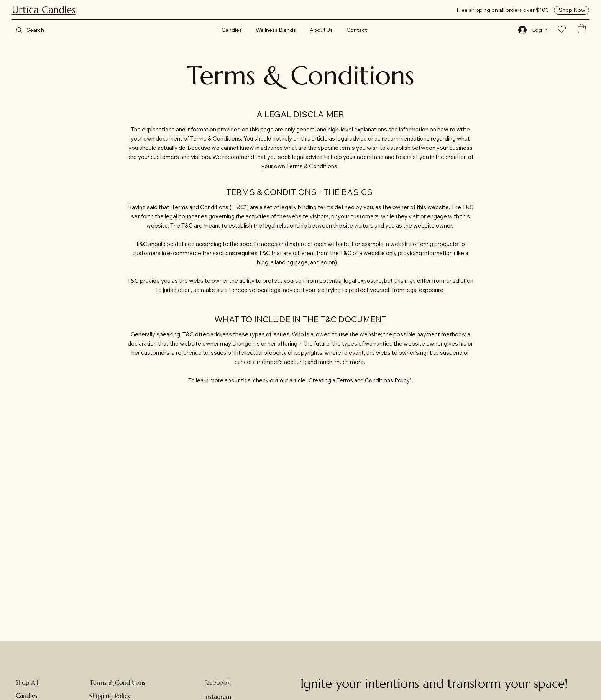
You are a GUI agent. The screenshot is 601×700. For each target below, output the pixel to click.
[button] (582, 29)
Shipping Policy (110, 696)
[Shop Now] (571, 10)
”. (411, 380)
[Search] (42, 30)
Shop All (27, 682)
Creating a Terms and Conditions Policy (359, 380)
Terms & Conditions (117, 682)
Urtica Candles (44, 10)
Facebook (217, 682)
